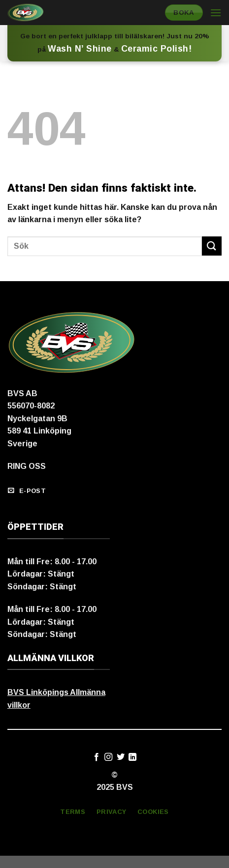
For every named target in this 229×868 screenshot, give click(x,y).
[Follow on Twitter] (121, 757)
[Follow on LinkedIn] (132, 757)
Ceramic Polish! (157, 49)
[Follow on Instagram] (108, 757)
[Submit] (212, 246)
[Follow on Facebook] (97, 757)
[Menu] (216, 13)
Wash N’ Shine (80, 49)
